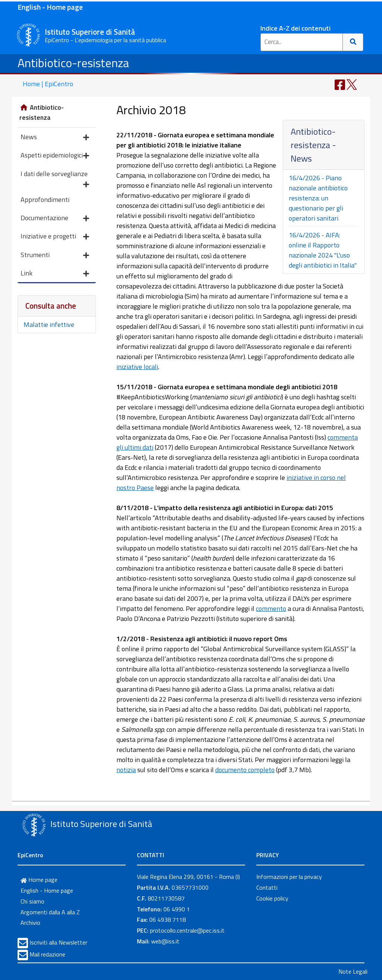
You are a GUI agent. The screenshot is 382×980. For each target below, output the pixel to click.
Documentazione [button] (55, 219)
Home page (39, 880)
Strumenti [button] (55, 255)
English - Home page (50, 7)
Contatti (267, 887)
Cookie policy (272, 898)
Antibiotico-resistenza (73, 63)
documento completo (245, 770)
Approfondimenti (45, 199)
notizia (126, 770)
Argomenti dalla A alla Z (50, 912)
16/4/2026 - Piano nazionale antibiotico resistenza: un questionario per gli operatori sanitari (318, 198)
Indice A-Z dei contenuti (295, 28)
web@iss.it (165, 941)
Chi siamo (32, 901)
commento (271, 608)
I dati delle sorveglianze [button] (55, 176)
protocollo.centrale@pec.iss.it (187, 930)
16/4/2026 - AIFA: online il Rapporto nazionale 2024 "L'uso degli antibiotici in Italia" (323, 250)
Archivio (30, 923)
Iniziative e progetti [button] (55, 237)
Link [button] (55, 274)
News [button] (55, 138)
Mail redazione (47, 954)
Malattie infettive (49, 324)
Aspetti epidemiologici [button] (55, 156)
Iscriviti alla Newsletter (58, 942)
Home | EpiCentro (48, 84)
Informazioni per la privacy (289, 877)
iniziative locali (137, 367)
